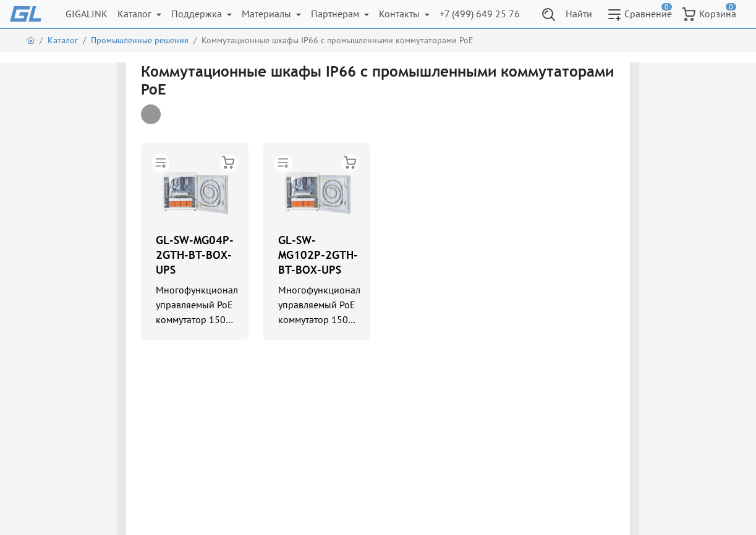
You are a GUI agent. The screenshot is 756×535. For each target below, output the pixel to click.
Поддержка (198, 14)
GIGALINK (87, 14)
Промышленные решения (140, 40)
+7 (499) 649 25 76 (480, 14)
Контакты (401, 14)
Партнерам (336, 14)
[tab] (151, 114)
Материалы (268, 14)
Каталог (136, 14)
